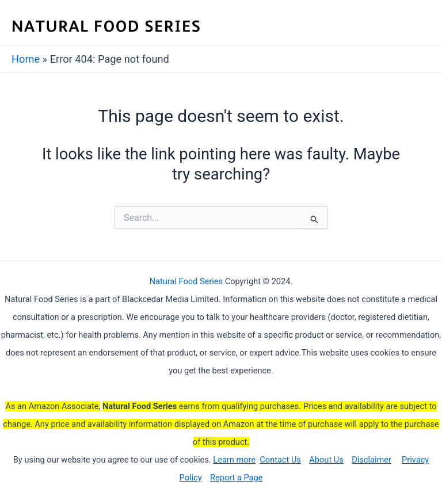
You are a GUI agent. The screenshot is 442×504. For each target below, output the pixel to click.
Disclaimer (371, 460)
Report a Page (236, 478)
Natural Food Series (186, 281)
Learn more (234, 460)
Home (26, 59)
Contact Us (280, 460)
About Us (326, 460)
